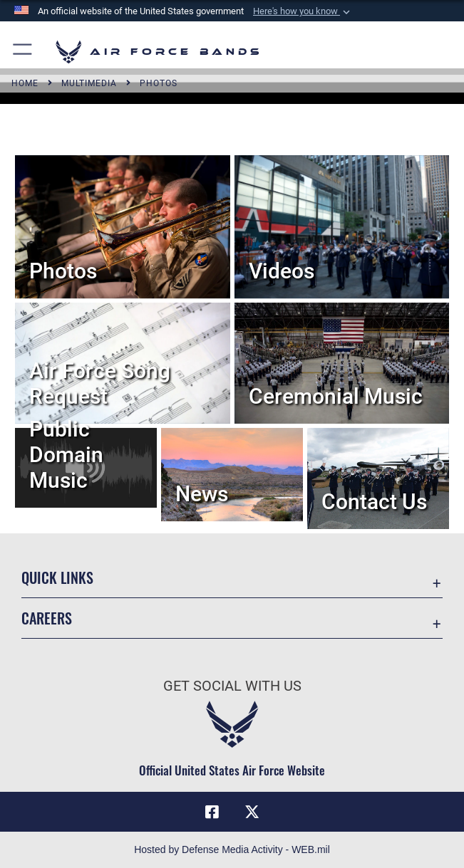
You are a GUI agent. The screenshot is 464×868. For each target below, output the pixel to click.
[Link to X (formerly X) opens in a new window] (252, 812)
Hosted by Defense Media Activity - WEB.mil (232, 849)
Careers (47, 618)
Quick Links (57, 577)
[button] (303, 11)
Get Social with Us (232, 686)
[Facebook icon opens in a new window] (212, 812)
